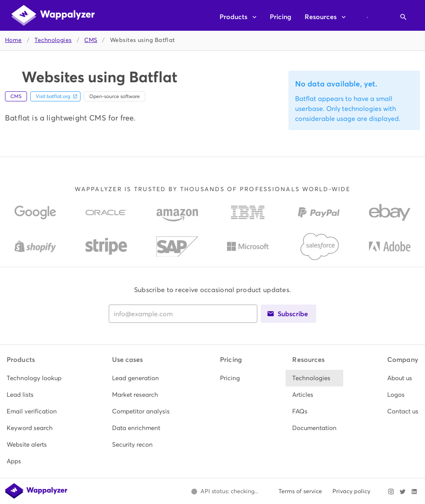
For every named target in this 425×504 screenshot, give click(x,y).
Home (13, 40)
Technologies (53, 40)
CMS (91, 40)
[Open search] (403, 17)
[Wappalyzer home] (53, 15)
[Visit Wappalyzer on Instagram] (391, 492)
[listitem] (34, 378)
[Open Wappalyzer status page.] (225, 492)
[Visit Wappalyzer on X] (403, 492)
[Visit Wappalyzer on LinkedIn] (414, 492)
